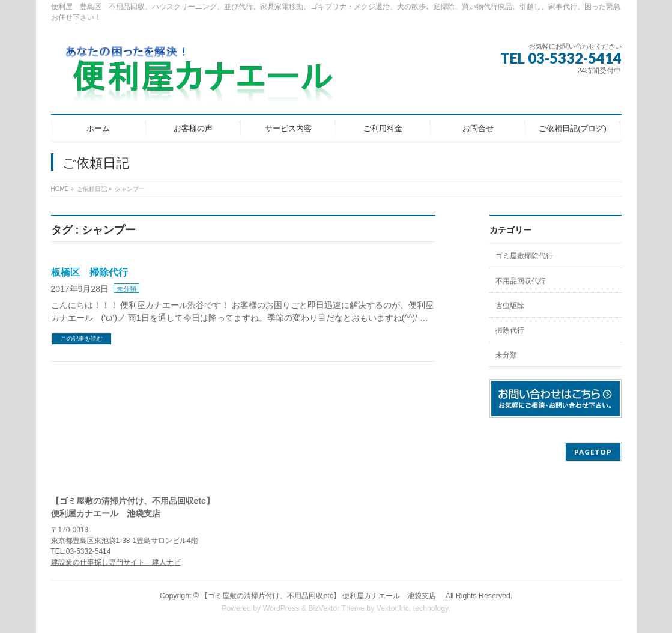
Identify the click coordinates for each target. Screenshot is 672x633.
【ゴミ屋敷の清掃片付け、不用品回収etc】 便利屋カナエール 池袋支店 (322, 596)
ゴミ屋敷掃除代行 (524, 256)
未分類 (126, 289)
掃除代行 (510, 330)
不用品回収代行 (521, 281)
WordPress (281, 608)
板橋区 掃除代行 (89, 272)
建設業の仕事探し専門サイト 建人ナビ (116, 562)
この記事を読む (82, 338)
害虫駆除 (510, 306)
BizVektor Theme (336, 608)
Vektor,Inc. (394, 608)
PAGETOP (593, 452)
